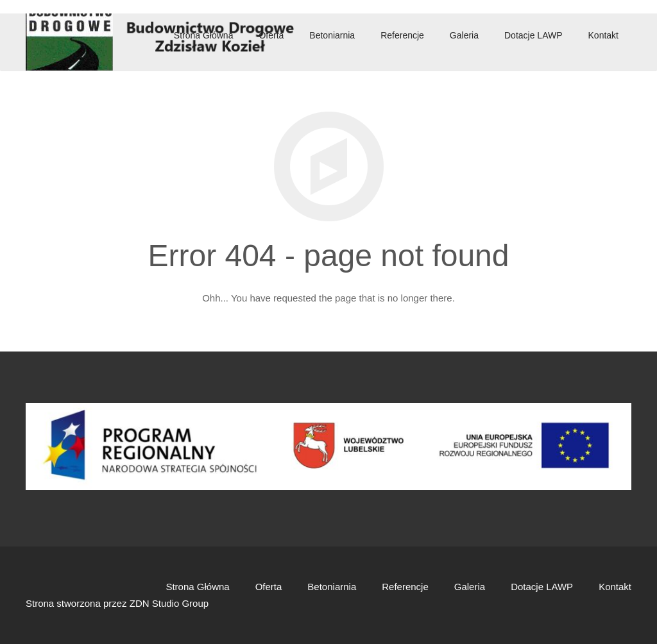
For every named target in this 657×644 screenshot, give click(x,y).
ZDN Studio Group (169, 603)
